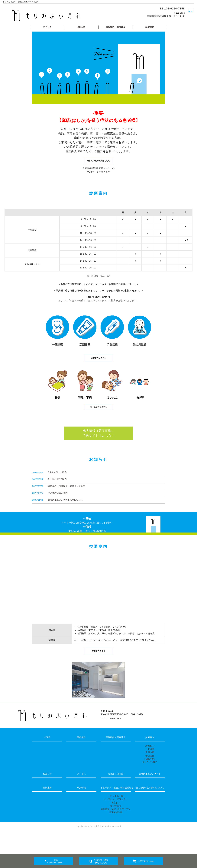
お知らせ (47, 798)
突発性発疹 (116, 830)
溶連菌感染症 (116, 836)
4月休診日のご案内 (57, 497)
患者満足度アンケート (150, 798)
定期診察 (150, 776)
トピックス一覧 (116, 820)
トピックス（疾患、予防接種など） (116, 812)
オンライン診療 (150, 786)
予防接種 (150, 780)
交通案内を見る (99, 674)
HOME (47, 761)
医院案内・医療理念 (116, 27)
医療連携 (47, 812)
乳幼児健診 (150, 783)
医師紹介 (81, 27)
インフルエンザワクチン (116, 823)
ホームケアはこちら (99, 424)
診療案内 (150, 27)
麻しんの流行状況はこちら (99, 166)
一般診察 (150, 773)
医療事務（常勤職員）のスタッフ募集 (66, 504)
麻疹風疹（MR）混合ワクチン (116, 833)
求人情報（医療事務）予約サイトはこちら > (99, 451)
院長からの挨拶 (116, 798)
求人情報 (81, 812)
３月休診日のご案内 (58, 511)
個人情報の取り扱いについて (150, 812)
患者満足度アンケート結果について (65, 518)
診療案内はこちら (99, 369)
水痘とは (116, 827)
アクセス (47, 27)
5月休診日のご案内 (57, 490)
